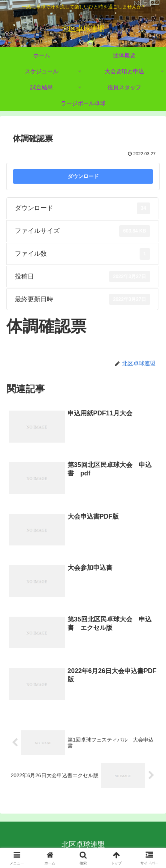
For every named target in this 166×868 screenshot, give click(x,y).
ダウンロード (83, 176)
